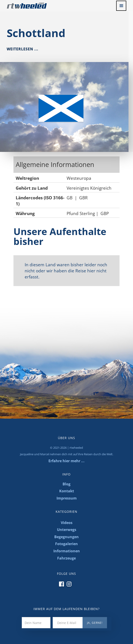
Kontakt (67, 491)
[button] (121, 6)
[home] (23, 4)
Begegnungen (66, 537)
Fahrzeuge (66, 558)
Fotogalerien (66, 544)
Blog (66, 484)
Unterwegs (67, 530)
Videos (67, 523)
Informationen (67, 551)
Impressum (67, 498)
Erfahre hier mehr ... (66, 461)
